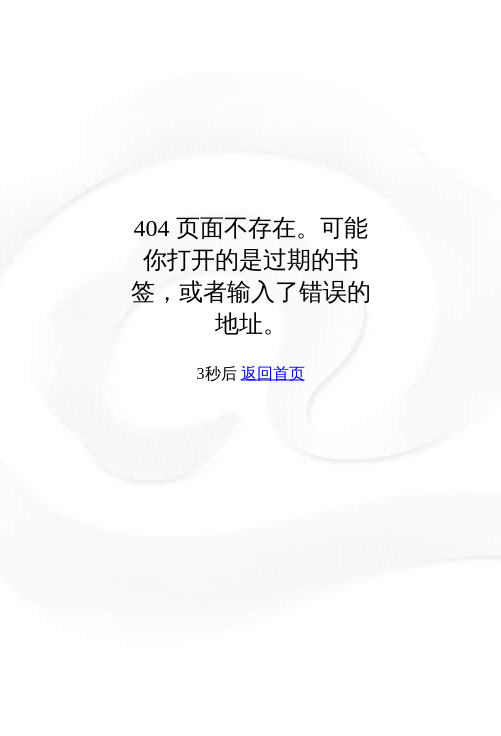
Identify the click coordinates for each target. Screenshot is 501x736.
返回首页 (273, 373)
